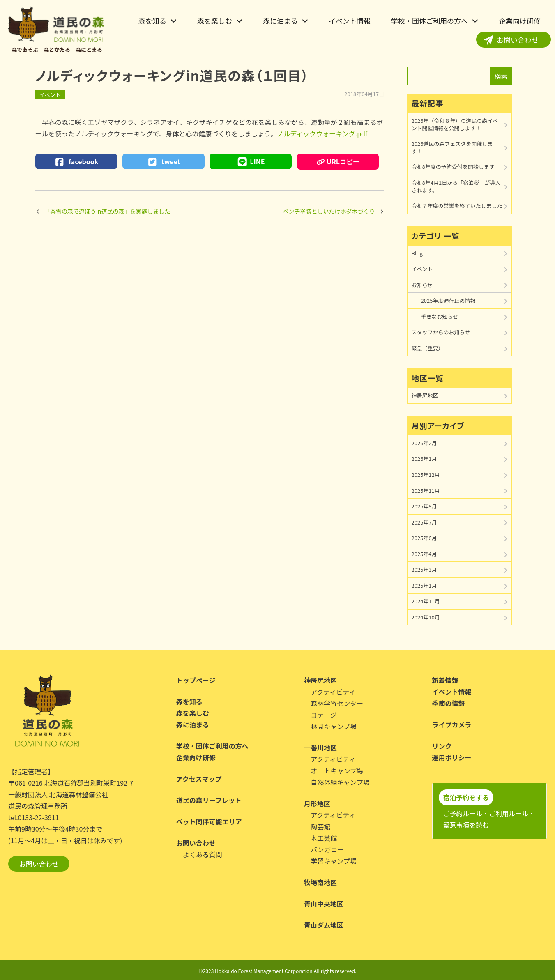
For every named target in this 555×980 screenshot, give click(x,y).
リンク (442, 746)
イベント (50, 95)
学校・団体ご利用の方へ (429, 21)
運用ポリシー (452, 757)
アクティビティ (333, 692)
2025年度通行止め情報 (448, 300)
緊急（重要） (428, 348)
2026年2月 (424, 443)
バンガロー (327, 849)
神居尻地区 (425, 395)
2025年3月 (424, 569)
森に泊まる (280, 21)
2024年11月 (426, 601)
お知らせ (422, 285)
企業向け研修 (520, 21)
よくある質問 (203, 854)
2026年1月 (424, 459)
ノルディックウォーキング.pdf (322, 133)
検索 (501, 76)
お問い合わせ (518, 40)
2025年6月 (424, 538)
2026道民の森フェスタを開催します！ (452, 147)
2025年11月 (426, 491)
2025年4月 (424, 554)
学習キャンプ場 (334, 861)
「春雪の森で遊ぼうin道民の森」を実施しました (107, 211)
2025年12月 (426, 475)
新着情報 (445, 680)
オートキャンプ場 (337, 771)
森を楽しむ (215, 21)
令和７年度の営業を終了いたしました (457, 206)
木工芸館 (324, 838)
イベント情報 (350, 21)
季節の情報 (449, 703)
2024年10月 (426, 617)
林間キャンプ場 (334, 726)
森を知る (152, 21)
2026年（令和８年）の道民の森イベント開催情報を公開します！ (455, 124)
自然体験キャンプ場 (340, 782)
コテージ (324, 715)
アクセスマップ (199, 779)
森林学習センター (337, 703)
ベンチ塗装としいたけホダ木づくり (329, 211)
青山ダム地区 (324, 925)
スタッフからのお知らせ (441, 332)
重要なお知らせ (440, 316)
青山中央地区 (324, 904)
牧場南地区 (320, 882)
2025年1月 (424, 585)
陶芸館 (320, 826)
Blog (417, 253)
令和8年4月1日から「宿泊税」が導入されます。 (456, 186)
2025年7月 (424, 522)
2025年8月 (424, 506)
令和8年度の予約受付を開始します (453, 167)
